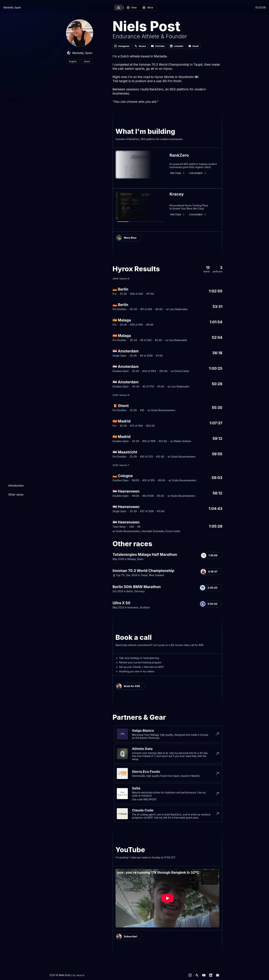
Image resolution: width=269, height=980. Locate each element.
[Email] (218, 975)
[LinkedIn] (211, 975)
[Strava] (197, 975)
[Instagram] (190, 975)
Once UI (80, 975)
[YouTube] (204, 975)
